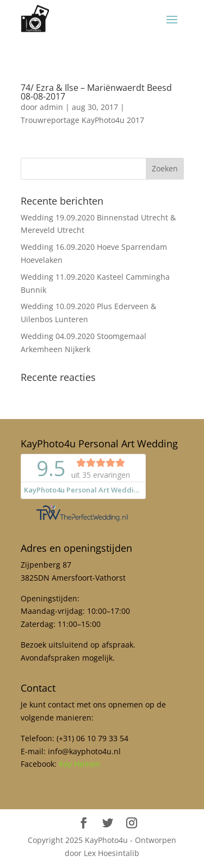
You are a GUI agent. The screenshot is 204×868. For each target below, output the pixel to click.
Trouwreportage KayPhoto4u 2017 (82, 120)
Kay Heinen (79, 764)
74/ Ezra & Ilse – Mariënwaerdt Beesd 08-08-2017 (96, 92)
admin (51, 107)
